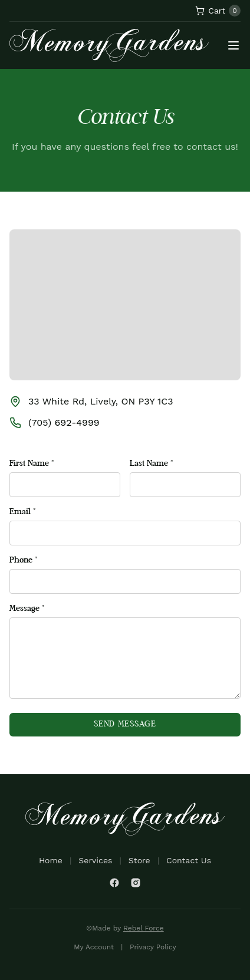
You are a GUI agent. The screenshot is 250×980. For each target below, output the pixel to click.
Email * (23, 512)
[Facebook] (114, 883)
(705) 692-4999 (64, 422)
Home (51, 860)
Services (95, 860)
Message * (27, 609)
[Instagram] (136, 883)
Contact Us (189, 860)
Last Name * (152, 464)
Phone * (24, 560)
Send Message (125, 724)
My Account (94, 947)
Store (139, 860)
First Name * (32, 464)
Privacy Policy (153, 947)
